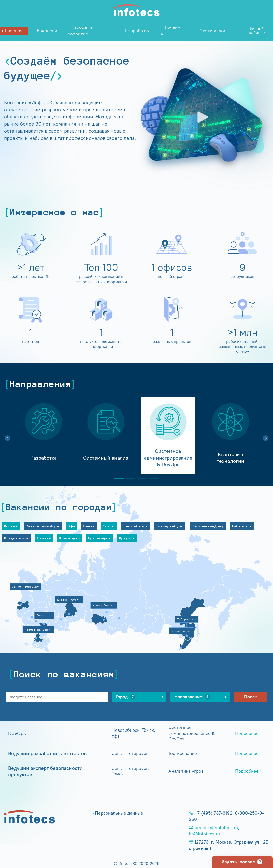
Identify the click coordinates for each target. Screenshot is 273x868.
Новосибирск (135, 526)
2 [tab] (129, 478)
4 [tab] (152, 478)
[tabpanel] (43, 435)
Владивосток (17, 538)
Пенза (89, 526)
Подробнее (247, 733)
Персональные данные (119, 813)
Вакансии (47, 31)
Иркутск (127, 538)
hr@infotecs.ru (204, 834)
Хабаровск (242, 526)
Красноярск (99, 538)
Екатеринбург (170, 526)
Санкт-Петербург (43, 526)
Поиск (250, 697)
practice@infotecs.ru (216, 828)
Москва (11, 526)
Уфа (72, 526)
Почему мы (171, 31)
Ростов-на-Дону (208, 526)
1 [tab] (117, 478)
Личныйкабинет (257, 30)
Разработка (138, 31)
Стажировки (213, 31)
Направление (192, 697)
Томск (109, 526)
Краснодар (70, 538)
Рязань (44, 538)
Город (126, 697)
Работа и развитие (80, 31)
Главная (14, 31)
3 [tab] (140, 478)
